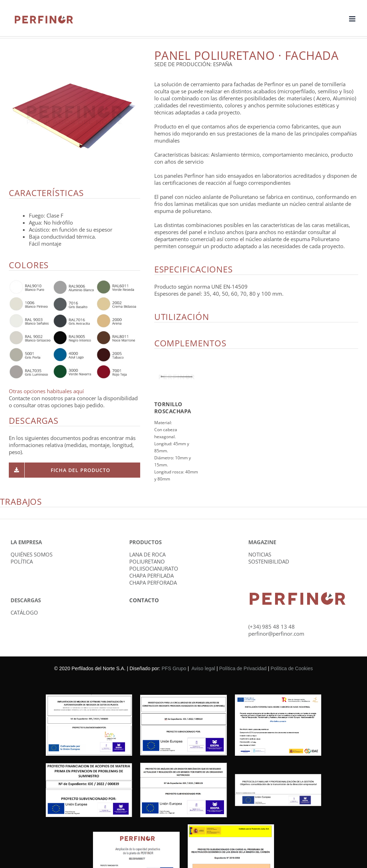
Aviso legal (203, 668)
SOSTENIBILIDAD (269, 561)
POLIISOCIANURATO (154, 568)
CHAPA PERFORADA (153, 583)
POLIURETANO (147, 561)
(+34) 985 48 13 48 (272, 627)
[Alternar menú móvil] (353, 19)
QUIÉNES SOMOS (32, 554)
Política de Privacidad (243, 668)
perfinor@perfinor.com (276, 634)
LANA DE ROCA (147, 554)
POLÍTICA (22, 561)
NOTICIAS (260, 554)
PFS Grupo (174, 668)
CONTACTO (144, 600)
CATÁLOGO (24, 612)
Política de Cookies (292, 668)
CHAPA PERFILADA (151, 575)
